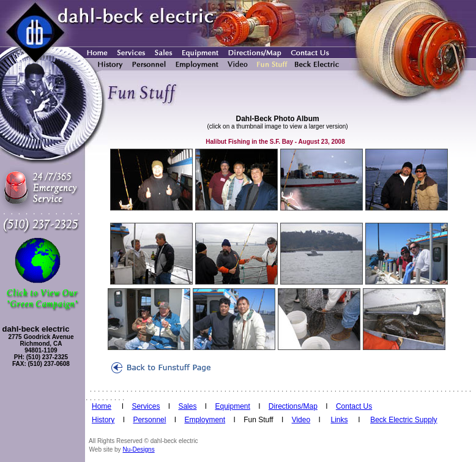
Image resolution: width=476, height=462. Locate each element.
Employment (205, 420)
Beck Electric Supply (403, 420)
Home (102, 406)
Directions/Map (293, 406)
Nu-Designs (138, 449)
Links (339, 420)
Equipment (232, 406)
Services (146, 406)
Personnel (149, 420)
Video (301, 420)
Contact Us (354, 406)
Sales (187, 406)
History (103, 420)
